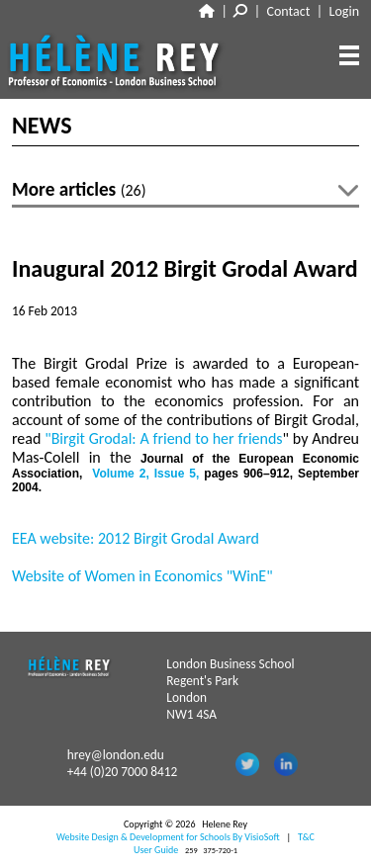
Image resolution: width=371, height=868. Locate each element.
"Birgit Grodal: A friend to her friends (163, 438)
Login (344, 11)
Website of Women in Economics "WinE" (142, 576)
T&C (306, 837)
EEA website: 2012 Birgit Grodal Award (136, 538)
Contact (289, 11)
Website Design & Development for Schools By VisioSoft (168, 837)
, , (148, 474)
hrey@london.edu (116, 755)
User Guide (156, 850)
